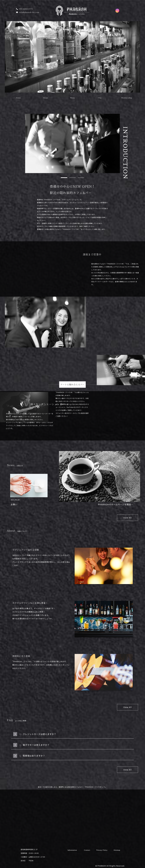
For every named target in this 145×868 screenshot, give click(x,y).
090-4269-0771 (26, 9)
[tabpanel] (72, 143)
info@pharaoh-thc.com (29, 12)
